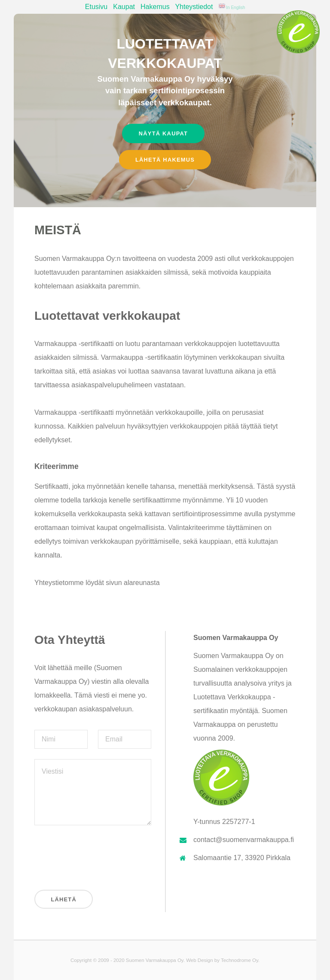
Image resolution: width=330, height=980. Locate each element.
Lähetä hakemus (165, 160)
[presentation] (100, 856)
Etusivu (96, 7)
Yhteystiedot (194, 7)
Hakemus (155, 7)
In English (232, 8)
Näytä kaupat (163, 133)
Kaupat (124, 7)
